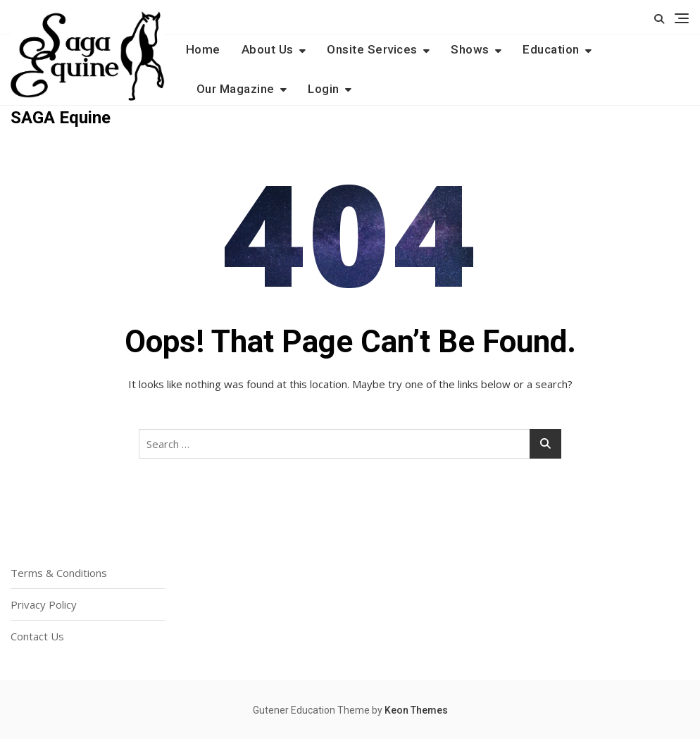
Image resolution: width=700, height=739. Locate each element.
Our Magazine (236, 89)
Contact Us (37, 636)
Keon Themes (416, 710)
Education (551, 49)
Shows (470, 49)
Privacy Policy (44, 604)
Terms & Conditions (59, 573)
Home (203, 49)
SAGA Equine (61, 118)
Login (324, 89)
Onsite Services (372, 49)
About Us (268, 49)
